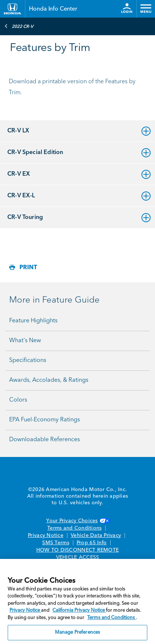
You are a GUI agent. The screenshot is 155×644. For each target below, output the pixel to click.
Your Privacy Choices (77, 521)
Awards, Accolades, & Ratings (49, 380)
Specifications (28, 361)
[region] (77, 601)
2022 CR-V (19, 26)
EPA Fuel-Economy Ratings (45, 420)
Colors (18, 400)
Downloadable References (45, 440)
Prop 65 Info (92, 543)
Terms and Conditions (74, 528)
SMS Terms (56, 543)
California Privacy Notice (79, 610)
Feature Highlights (33, 321)
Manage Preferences (77, 632)
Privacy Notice (46, 535)
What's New (25, 341)
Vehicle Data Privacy (96, 535)
